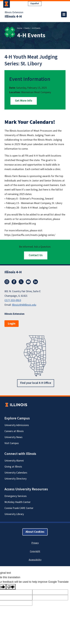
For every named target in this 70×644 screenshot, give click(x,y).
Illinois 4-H (13, 17)
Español (35, 3)
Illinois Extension (14, 12)
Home (20, 28)
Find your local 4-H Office (36, 383)
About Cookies (35, 532)
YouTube (28, 282)
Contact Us (36, 255)
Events (27, 28)
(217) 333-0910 (13, 300)
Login (12, 324)
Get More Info (24, 101)
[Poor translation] (11, 587)
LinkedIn (35, 282)
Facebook (14, 282)
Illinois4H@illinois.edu (24, 305)
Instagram (7, 282)
